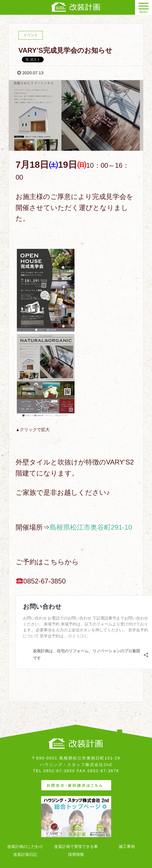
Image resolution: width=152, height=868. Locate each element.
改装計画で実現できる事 (76, 846)
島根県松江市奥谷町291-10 (91, 527)
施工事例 (127, 846)
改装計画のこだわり (25, 846)
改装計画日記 (25, 854)
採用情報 (76, 854)
